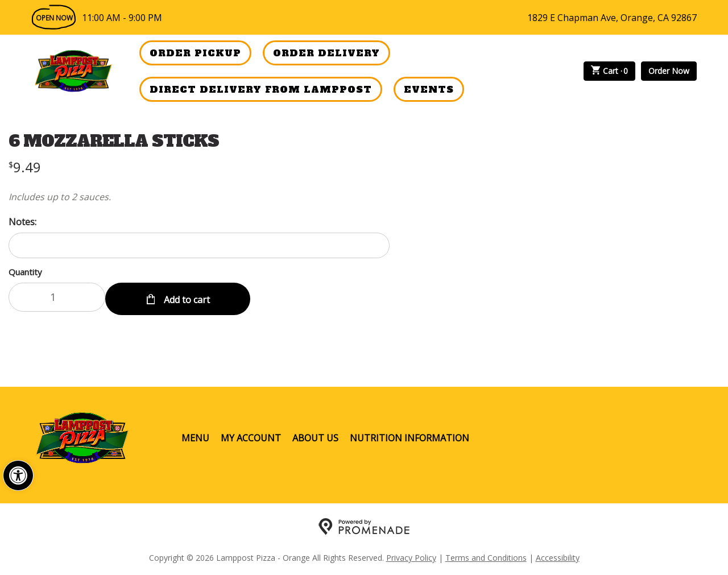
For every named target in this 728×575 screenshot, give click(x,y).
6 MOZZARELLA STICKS (114, 141)
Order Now (669, 71)
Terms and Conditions (486, 555)
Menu (195, 436)
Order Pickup (195, 53)
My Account (251, 436)
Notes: (22, 222)
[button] (18, 475)
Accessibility (558, 555)
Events (429, 89)
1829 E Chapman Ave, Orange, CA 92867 (612, 18)
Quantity (25, 272)
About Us (315, 436)
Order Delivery (326, 53)
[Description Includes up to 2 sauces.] (199, 197)
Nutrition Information (409, 436)
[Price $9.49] (25, 167)
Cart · (610, 71)
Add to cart (186, 297)
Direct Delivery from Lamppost (261, 89)
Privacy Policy (411, 555)
